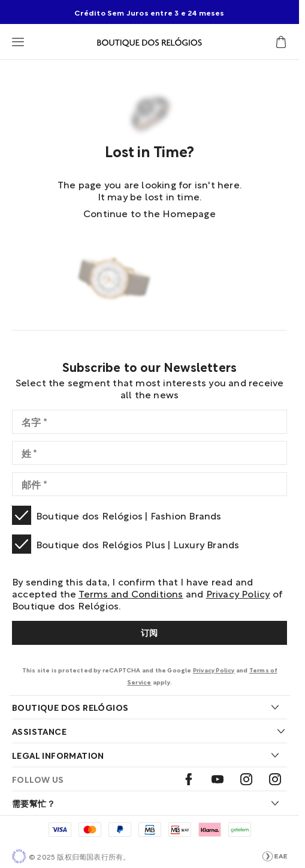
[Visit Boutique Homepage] (150, 42)
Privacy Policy (238, 593)
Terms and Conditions (131, 593)
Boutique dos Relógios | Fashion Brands (129, 515)
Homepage (189, 213)
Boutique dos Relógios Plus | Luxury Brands (138, 544)
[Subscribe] (150, 633)
